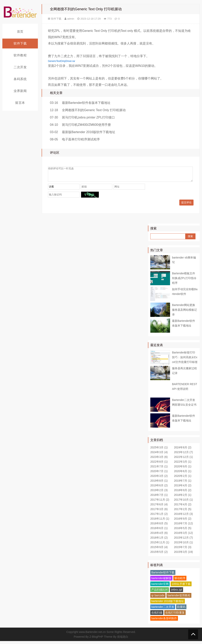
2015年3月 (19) (183, 555)
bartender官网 (160, 587)
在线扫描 (157, 616)
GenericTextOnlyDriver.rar (62, 61)
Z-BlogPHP (96, 640)
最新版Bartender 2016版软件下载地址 (89, 132)
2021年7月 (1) (159, 469)
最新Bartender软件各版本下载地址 (86, 103)
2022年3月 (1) (183, 465)
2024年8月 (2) (183, 450)
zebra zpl (176, 593)
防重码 (181, 610)
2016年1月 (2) (159, 541)
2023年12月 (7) (183, 455)
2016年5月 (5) (183, 531)
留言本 (20, 103)
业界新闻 (20, 91)
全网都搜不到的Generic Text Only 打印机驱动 (94, 110)
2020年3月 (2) (159, 479)
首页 (20, 32)
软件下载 (20, 43)
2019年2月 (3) (159, 493)
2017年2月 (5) (183, 512)
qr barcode (158, 598)
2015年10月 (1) (183, 545)
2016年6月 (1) (159, 531)
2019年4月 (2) (183, 488)
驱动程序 (180, 581)
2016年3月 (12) (183, 536)
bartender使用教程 (179, 598)
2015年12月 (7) (183, 541)
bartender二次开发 (163, 610)
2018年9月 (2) (183, 493)
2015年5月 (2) (159, 555)
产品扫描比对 (160, 593)
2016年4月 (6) (159, 536)
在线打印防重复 (175, 616)
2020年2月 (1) (183, 479)
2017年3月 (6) (159, 512)
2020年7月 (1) (159, 474)
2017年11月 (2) (160, 503)
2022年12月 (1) (183, 460)
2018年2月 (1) (183, 498)
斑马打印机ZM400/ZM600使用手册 (86, 125)
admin (71, 19)
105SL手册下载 (181, 587)
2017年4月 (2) (183, 507)
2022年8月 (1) (159, 465)
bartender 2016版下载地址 (168, 604)
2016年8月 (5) (159, 526)
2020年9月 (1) (183, 469)
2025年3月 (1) (159, 450)
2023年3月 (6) (159, 460)
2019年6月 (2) (159, 488)
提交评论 (186, 205)
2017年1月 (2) (159, 517)
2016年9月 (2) (183, 522)
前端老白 (123, 640)
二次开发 (20, 67)
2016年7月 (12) (183, 526)
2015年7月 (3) (183, 550)
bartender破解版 (161, 581)
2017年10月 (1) (183, 503)
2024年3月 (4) (159, 455)
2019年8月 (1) (159, 484)
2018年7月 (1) (159, 498)
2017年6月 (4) (159, 507)
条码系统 (20, 79)
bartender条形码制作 (164, 621)
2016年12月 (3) (183, 517)
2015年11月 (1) (160, 545)
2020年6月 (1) (183, 474)
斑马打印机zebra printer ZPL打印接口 (88, 117)
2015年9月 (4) (159, 550)
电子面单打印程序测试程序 (81, 139)
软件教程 (20, 55)
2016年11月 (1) (160, 522)
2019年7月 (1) (183, 484)
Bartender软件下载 (163, 575)
